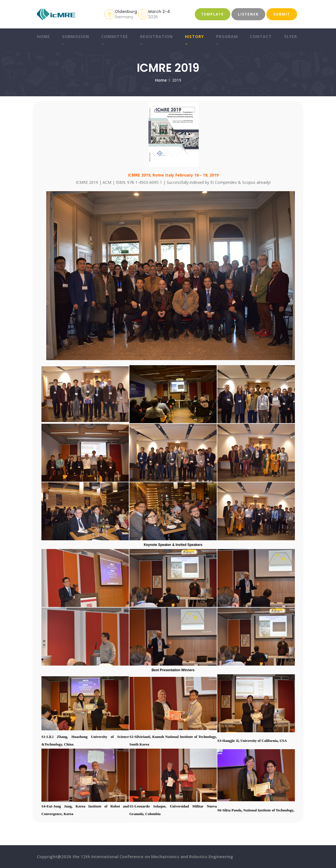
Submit (282, 14)
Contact (261, 36)
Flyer (291, 36)
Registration (156, 40)
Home (43, 36)
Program (227, 40)
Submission (75, 40)
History (194, 40)
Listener (248, 14)
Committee (114, 40)
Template (213, 14)
